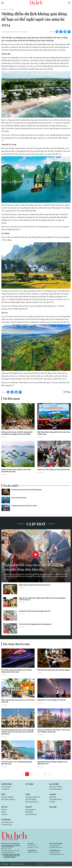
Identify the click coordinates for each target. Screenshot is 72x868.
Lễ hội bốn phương (56, 790)
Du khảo (11, 9)
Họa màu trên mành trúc (19, 498)
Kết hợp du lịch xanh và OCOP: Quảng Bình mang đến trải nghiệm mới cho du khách (17, 433)
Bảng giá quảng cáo (18, 866)
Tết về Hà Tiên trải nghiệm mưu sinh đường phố (35, 625)
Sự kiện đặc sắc (7, 826)
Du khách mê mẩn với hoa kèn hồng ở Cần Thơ (35, 612)
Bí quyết (29, 808)
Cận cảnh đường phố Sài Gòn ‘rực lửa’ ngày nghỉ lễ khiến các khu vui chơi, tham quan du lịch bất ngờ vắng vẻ (18, 733)
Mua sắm (53, 808)
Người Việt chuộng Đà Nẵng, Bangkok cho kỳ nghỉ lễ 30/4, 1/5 (52, 764)
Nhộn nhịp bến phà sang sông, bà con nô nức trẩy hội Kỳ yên (18, 701)
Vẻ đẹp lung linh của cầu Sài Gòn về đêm (24, 506)
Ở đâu (28, 795)
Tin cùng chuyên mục (17, 644)
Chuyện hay (6, 821)
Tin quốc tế (5, 790)
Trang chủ (4, 9)
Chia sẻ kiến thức (31, 816)
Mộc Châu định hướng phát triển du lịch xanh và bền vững (52, 433)
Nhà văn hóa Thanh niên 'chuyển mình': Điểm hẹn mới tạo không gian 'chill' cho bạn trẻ (42, 599)
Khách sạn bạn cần (32, 803)
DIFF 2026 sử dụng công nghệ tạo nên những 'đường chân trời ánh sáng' (16, 671)
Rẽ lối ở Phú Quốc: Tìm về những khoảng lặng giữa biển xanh (17, 764)
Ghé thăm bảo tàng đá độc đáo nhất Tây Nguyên (26, 490)
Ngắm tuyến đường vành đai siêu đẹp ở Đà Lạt (35, 585)
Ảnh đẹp (52, 803)
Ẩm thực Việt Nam (7, 798)
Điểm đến (53, 798)
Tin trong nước (6, 788)
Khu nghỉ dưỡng (31, 801)
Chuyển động (7, 785)
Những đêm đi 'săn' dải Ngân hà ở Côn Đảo (52, 700)
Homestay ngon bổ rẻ (32, 798)
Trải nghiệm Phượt (56, 801)
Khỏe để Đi (29, 813)
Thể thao (4, 816)
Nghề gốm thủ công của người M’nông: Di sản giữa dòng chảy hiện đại (34, 567)
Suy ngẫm (29, 785)
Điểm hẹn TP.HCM (55, 788)
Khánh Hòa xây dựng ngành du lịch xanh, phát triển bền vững (17, 471)
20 (45, 775)
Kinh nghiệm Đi (30, 811)
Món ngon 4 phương (8, 801)
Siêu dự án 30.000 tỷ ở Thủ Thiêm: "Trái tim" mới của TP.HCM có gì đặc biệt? (54, 732)
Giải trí (4, 808)
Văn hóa (4, 811)
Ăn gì (3, 795)
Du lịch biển (54, 785)
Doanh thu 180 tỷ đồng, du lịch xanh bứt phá (54, 470)
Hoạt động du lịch (7, 824)
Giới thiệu (5, 866)
